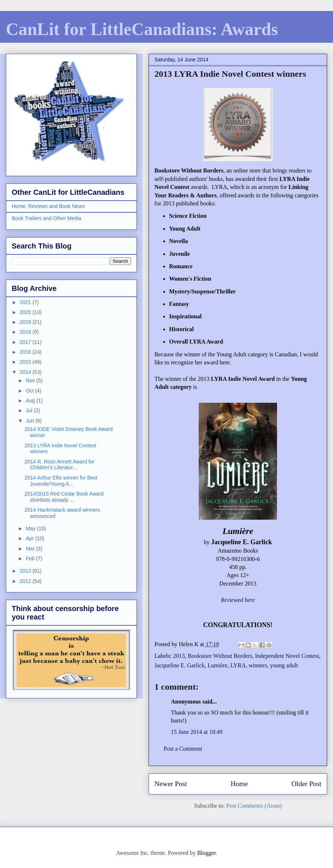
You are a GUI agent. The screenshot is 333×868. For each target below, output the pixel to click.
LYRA (238, 665)
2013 (179, 656)
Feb (31, 558)
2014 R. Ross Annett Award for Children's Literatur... (59, 465)
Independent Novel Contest (287, 656)
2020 (26, 312)
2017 (26, 342)
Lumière (217, 665)
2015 (26, 362)
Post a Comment (183, 749)
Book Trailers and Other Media (46, 218)
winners (258, 665)
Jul (30, 410)
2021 (26, 302)
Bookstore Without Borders (220, 656)
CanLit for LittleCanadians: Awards (142, 29)
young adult (284, 665)
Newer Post (171, 784)
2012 (26, 581)
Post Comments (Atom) (254, 806)
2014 (26, 372)
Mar (31, 549)
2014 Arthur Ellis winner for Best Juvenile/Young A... (61, 481)
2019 (26, 322)
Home (239, 784)
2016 (26, 352)
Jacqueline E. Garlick (179, 665)
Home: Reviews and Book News (48, 206)
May (31, 528)
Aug (31, 401)
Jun (30, 421)
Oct (30, 391)
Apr (30, 538)
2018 (26, 332)
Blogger (207, 853)
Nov (31, 380)
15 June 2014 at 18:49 (197, 732)
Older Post (306, 784)
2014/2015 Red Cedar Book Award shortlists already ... (64, 497)
